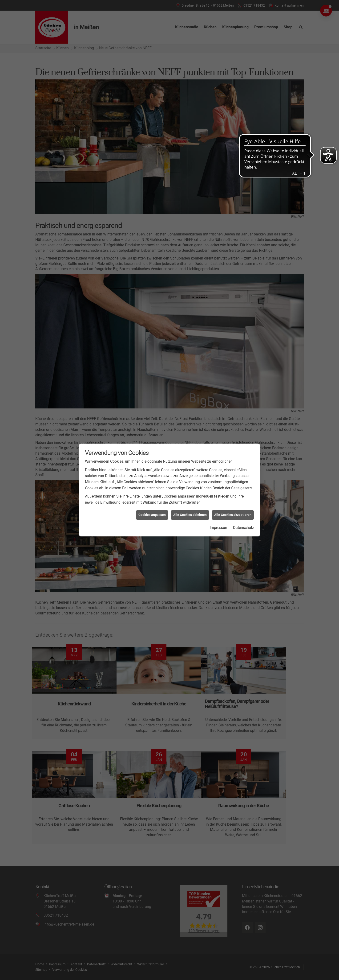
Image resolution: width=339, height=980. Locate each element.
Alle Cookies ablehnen (190, 515)
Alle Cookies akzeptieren (233, 515)
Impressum (219, 528)
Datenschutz (244, 528)
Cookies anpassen (152, 515)
